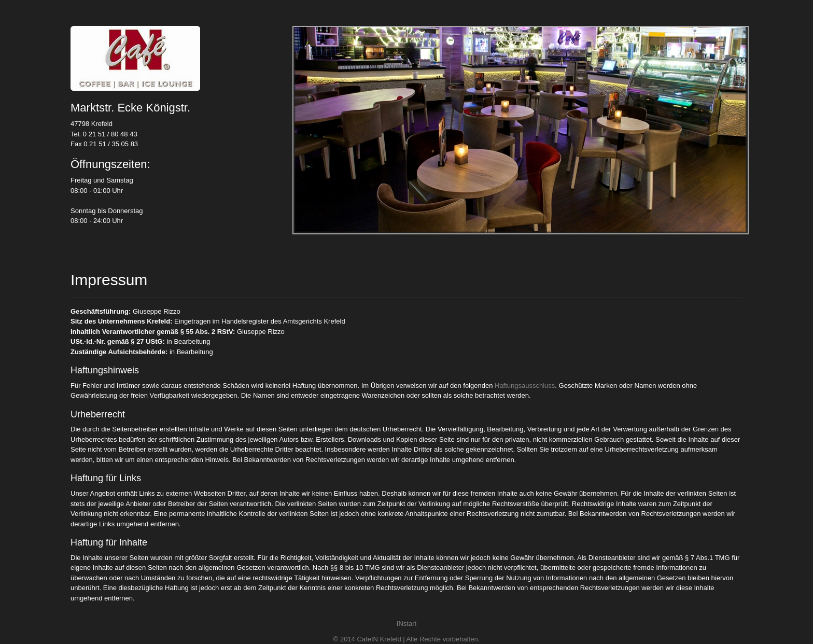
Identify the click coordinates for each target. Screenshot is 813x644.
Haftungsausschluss (525, 386)
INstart (406, 624)
